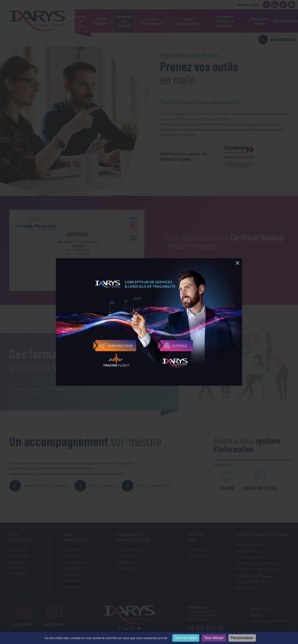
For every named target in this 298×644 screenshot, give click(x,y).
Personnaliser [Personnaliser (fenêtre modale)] (242, 638)
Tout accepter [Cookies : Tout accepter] (186, 638)
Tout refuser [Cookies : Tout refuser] (214, 638)
